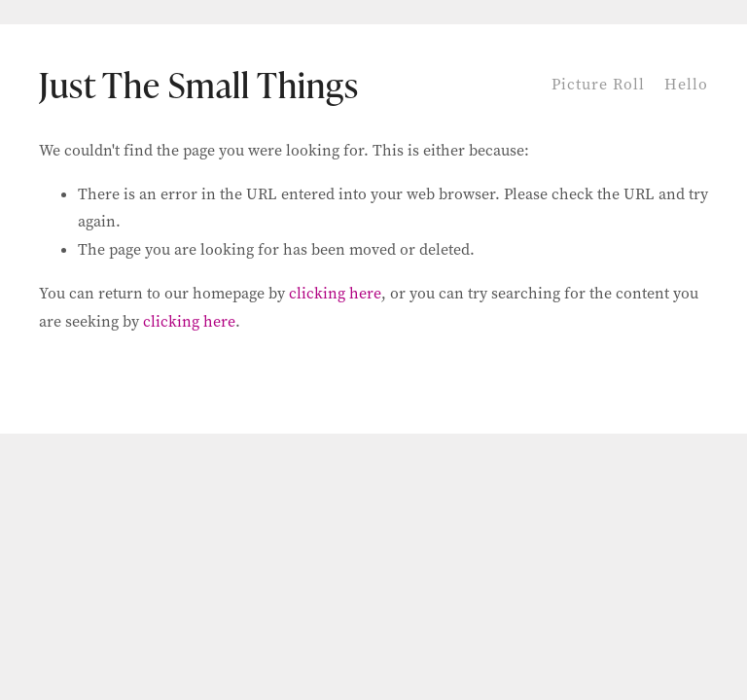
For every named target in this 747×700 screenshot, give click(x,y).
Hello (686, 84)
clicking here (335, 293)
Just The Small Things (199, 84)
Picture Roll (598, 84)
